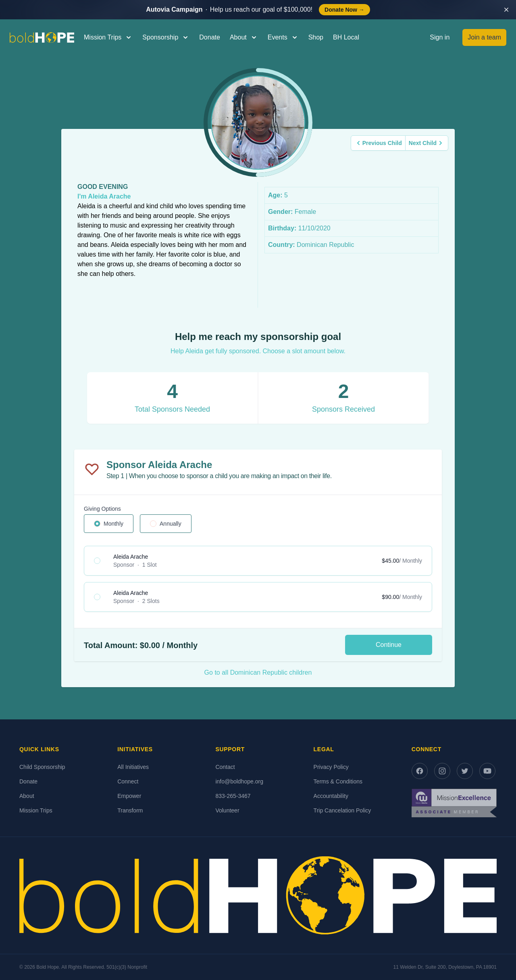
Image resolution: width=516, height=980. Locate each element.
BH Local (346, 37)
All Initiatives (133, 767)
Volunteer (227, 810)
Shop (316, 37)
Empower (129, 796)
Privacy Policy (331, 767)
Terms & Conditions (338, 781)
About (27, 796)
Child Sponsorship (42, 767)
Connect (128, 781)
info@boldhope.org (239, 781)
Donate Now (344, 10)
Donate (210, 37)
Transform (130, 810)
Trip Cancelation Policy (342, 810)
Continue (389, 645)
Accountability (331, 796)
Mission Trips (36, 810)
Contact (225, 767)
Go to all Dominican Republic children (258, 672)
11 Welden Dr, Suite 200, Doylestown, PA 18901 (445, 967)
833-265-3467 (233, 796)
